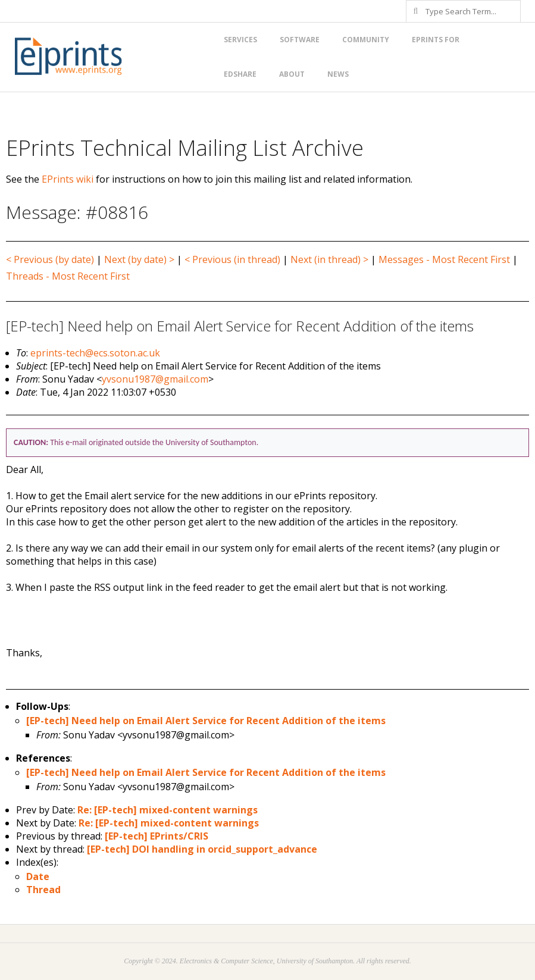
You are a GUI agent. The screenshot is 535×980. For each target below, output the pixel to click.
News (338, 74)
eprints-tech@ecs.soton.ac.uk (95, 353)
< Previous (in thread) (232, 259)
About (292, 74)
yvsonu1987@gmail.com (155, 379)
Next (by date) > (139, 259)
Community (366, 40)
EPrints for (436, 40)
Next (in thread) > (329, 259)
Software (300, 40)
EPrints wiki (68, 179)
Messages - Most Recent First (444, 259)
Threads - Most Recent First (68, 276)
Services (240, 40)
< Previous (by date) (50, 259)
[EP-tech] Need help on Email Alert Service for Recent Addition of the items (206, 721)
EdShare (240, 74)
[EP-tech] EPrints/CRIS (157, 836)
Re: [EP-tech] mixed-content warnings (168, 810)
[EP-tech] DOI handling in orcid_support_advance (202, 849)
